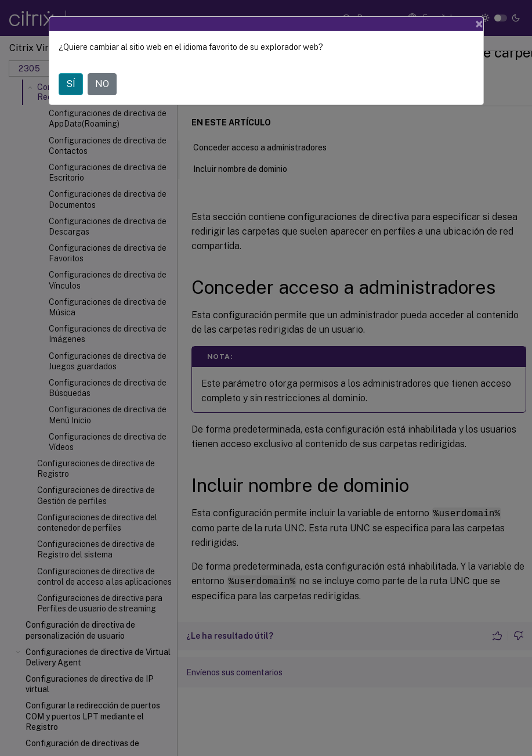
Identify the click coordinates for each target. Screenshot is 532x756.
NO (102, 84)
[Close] (479, 24)
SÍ (71, 84)
